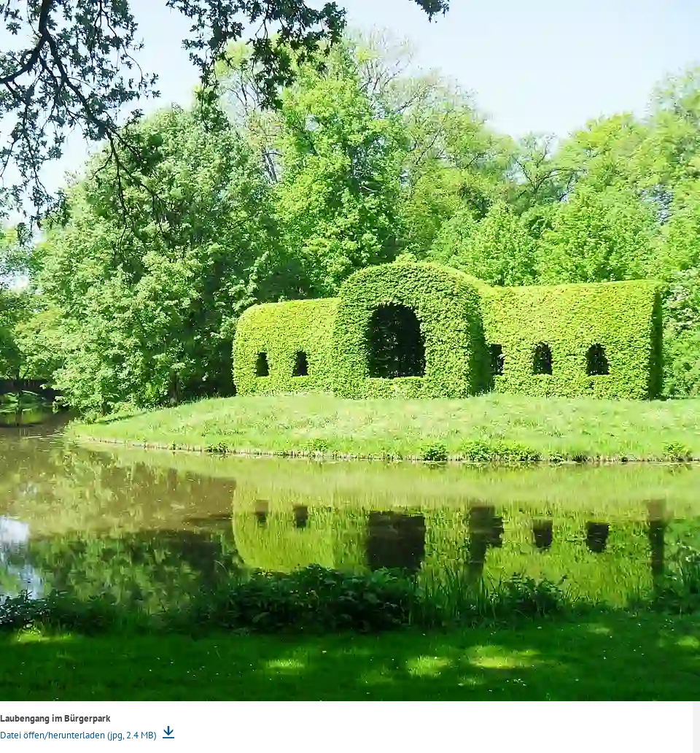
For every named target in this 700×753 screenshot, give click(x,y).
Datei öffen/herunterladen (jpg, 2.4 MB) (79, 735)
